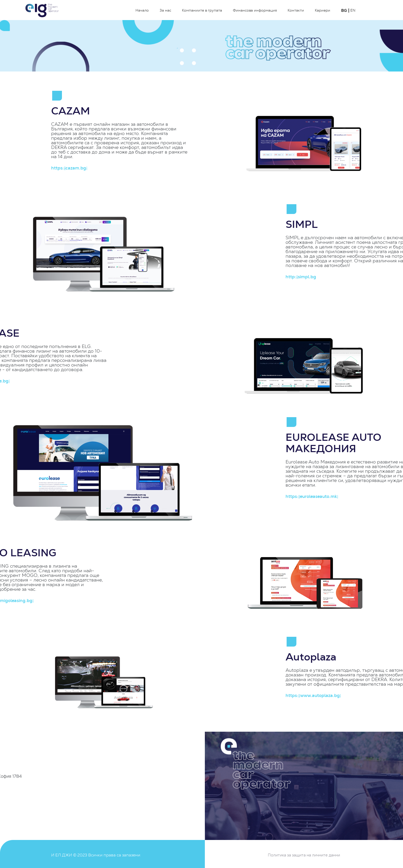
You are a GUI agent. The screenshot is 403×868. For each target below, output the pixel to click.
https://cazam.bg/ (69, 168)
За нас (165, 11)
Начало (142, 11)
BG (344, 11)
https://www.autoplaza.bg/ (348, 696)
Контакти (296, 11)
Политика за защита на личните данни (304, 855)
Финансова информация (255, 11)
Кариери (323, 11)
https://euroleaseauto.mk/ (346, 496)
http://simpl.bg (335, 277)
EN (353, 11)
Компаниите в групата (202, 11)
